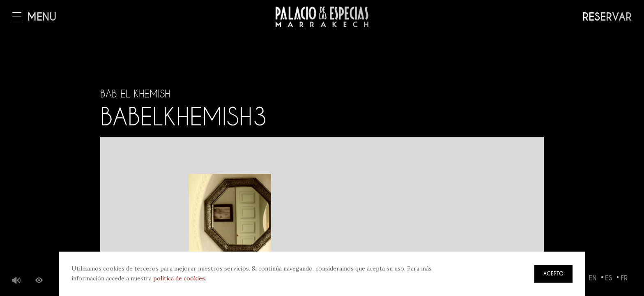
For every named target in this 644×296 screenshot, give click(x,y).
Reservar (607, 17)
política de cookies (179, 278)
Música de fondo (16, 281)
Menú (34, 17)
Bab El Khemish (135, 94)
